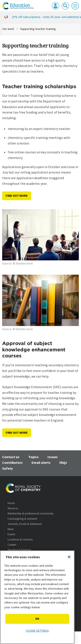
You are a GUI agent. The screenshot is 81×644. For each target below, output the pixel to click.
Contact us (11, 457)
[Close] (69, 557)
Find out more (17, 196)
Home (11, 503)
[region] (37, 597)
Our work (8, 29)
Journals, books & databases (25, 524)
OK (37, 619)
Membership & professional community (30, 513)
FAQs (63, 462)
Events (11, 534)
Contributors (12, 462)
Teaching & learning (19, 550)
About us (13, 508)
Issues (53, 457)
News (11, 529)
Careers (12, 545)
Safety (7, 468)
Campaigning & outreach (22, 519)
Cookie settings (37, 631)
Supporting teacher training (38, 29)
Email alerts (41, 462)
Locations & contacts (20, 539)
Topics (33, 457)
